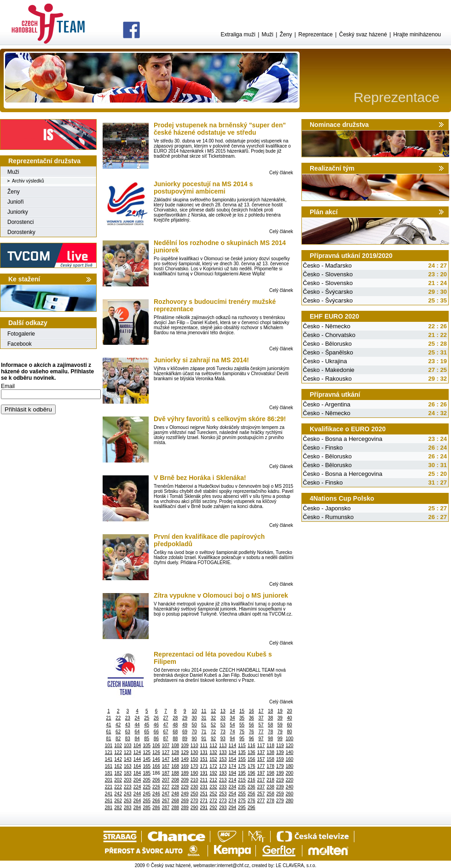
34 (232, 718)
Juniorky (18, 212)
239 (280, 787)
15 (242, 711)
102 (118, 745)
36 (252, 718)
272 (213, 801)
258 (270, 794)
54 (232, 725)
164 (137, 766)
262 (118, 801)
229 (185, 787)
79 (280, 732)
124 (137, 752)
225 (147, 787)
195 (242, 773)
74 (232, 732)
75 (242, 732)
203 (128, 780)
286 (156, 808)
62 (118, 732)
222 (118, 787)
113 (223, 745)
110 (194, 745)
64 (137, 732)
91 (204, 739)
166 (156, 766)
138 (270, 752)
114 (233, 745)
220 (290, 780)
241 (109, 794)
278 (270, 801)
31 (204, 718)
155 (242, 759)
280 (290, 801)
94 (232, 739)
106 (156, 745)
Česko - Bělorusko (327, 344)
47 (166, 725)
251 (204, 794)
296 (252, 808)
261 (109, 801)
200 (290, 773)
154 (233, 759)
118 (270, 745)
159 (280, 759)
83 (128, 739)
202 (118, 780)
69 (185, 732)
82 (118, 739)
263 (128, 801)
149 (185, 759)
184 (137, 773)
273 (223, 801)
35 (242, 718)
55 (242, 725)
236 (252, 787)
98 (270, 739)
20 (289, 711)
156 (252, 759)
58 (270, 725)
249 (185, 794)
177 (261, 766)
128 (175, 752)
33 (223, 718)
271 (204, 801)
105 (147, 745)
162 (118, 766)
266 (156, 801)
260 (290, 794)
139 (280, 752)
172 (213, 766)
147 (166, 759)
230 (194, 787)
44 (137, 725)
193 (223, 773)
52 (213, 725)
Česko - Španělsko (328, 352)
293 (223, 808)
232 (213, 787)
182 (118, 773)
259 (280, 794)
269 (185, 801)
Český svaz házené (363, 34)
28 (175, 718)
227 (166, 787)
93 (223, 739)
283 (128, 808)
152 (213, 759)
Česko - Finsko (323, 448)
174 (233, 766)
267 (166, 801)
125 (147, 752)
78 (270, 732)
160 (290, 759)
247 (166, 794)
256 (252, 794)
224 (137, 787)
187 (166, 773)
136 (252, 752)
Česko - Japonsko (327, 508)
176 (252, 766)
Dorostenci (20, 222)
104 (137, 745)
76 (252, 732)
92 (213, 739)
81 (108, 739)
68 (175, 732)
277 (261, 801)
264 (137, 801)
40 (289, 718)
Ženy (286, 34)
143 (128, 759)
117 (261, 745)
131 (204, 752)
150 (194, 759)
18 (270, 711)
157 (261, 759)
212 (213, 780)
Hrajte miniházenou (417, 34)
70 (194, 732)
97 (261, 739)
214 (233, 780)
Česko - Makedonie (329, 370)
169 (185, 766)
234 (233, 787)
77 (261, 732)
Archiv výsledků (28, 181)
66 (156, 732)
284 (137, 808)
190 (194, 773)
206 (156, 780)
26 (156, 718)
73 (223, 732)
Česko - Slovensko (328, 274)
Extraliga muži (238, 34)
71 (204, 732)
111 (204, 745)
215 (242, 780)
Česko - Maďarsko (327, 266)
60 (289, 725)
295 (242, 808)
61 (108, 732)
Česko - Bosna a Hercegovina (343, 439)
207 (166, 780)
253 (223, 794)
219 (280, 780)
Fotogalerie (21, 334)
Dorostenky (21, 232)
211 (204, 780)
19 (280, 711)
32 (213, 718)
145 (147, 759)
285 (147, 808)
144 (137, 759)
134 (233, 752)
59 (280, 725)
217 (261, 780)
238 (270, 787)
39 (280, 718)
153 (223, 759)
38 (270, 718)
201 (109, 780)
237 (261, 787)
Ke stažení (24, 279)
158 (270, 759)
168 (175, 766)
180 (290, 766)
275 (242, 801)
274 (233, 801)
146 (156, 759)
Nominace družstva (339, 125)
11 (204, 711)
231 (204, 787)
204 (137, 780)
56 (252, 725)
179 (280, 766)
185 (147, 773)
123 (128, 752)
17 (261, 711)
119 (280, 745)
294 (233, 808)
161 (109, 766)
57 (261, 725)
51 (204, 725)
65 (147, 732)
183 (128, 773)
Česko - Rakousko (327, 379)
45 (147, 725)
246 (156, 794)
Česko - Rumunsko (328, 517)
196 (252, 773)
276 (252, 801)
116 (252, 745)
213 (223, 780)
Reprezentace (315, 34)
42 (118, 725)
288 (175, 808)
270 (194, 801)
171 (204, 766)
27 (166, 718)
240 (290, 787)
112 (213, 745)
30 (194, 718)
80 (289, 732)
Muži (268, 34)
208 (175, 780)
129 (185, 752)
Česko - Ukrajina (325, 361)
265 (147, 801)
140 (290, 752)
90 (194, 739)
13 (223, 711)
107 (166, 745)
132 (213, 752)
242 (118, 794)
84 (137, 739)
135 (242, 752)
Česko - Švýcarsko (328, 292)
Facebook (20, 344)
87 (166, 739)
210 (194, 780)
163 (128, 766)
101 (109, 745)
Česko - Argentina (327, 404)
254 (233, 794)
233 (223, 787)
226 (156, 787)
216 (252, 780)
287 (166, 808)
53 (223, 725)
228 (175, 787)
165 (147, 766)
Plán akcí (324, 212)
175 (242, 766)
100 (290, 739)
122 (118, 752)
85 (147, 739)
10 (194, 711)
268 (175, 801)
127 (166, 752)
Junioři (15, 202)
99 (280, 739)
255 (242, 794)
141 (109, 759)
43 (128, 725)
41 (108, 725)
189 (185, 773)
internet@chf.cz (233, 865)
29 (185, 718)
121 (109, 752)
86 (156, 739)
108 (175, 745)
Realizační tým (332, 168)
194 (233, 773)
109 (185, 745)
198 (270, 773)
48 (175, 725)
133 (223, 752)
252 (213, 794)
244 (137, 794)
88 (175, 739)
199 (280, 773)
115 (242, 745)
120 (290, 745)
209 (185, 780)
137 (261, 752)
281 (109, 808)
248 (175, 794)
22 (118, 718)
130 (194, 752)
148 (175, 759)
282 (118, 808)
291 (204, 808)
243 (128, 794)
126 (156, 752)
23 (128, 718)
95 (242, 739)
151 (204, 759)
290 (194, 808)
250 (194, 794)
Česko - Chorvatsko (329, 335)
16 (252, 711)
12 (213, 711)
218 (270, 780)
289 (185, 808)
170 (194, 766)
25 (147, 718)
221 (109, 787)
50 (194, 725)
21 (108, 718)
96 (252, 739)
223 (128, 787)
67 (166, 732)
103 (128, 745)
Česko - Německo (327, 326)
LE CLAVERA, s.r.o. (296, 865)
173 (223, 766)
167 (166, 766)
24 (137, 718)
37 (261, 718)
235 (242, 787)
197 (261, 773)
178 (270, 766)
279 (280, 801)
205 (147, 780)
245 (147, 794)
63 (128, 732)
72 (213, 732)
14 (232, 711)
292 (213, 808)
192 (213, 773)
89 (185, 739)
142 (118, 759)
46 (156, 725)
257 (261, 794)
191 (204, 773)
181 (109, 773)
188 (175, 773)
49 (185, 725)
